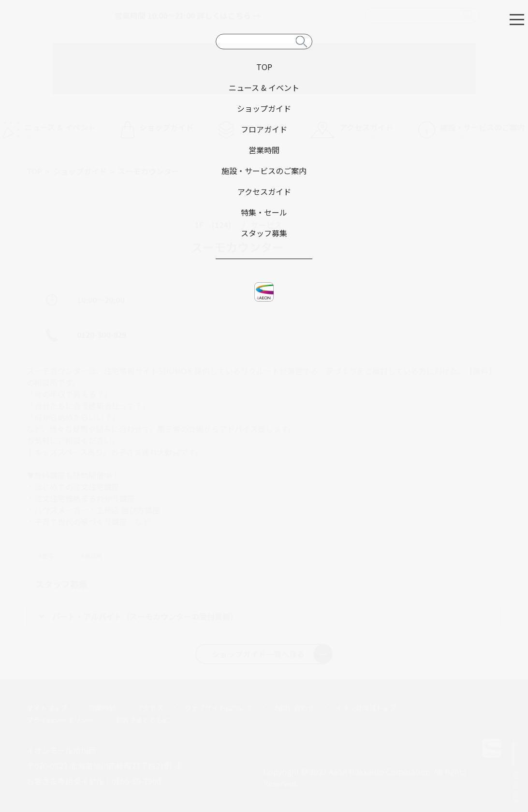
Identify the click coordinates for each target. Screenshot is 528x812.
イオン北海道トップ (366, 708)
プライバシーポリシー (60, 720)
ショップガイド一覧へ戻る (272, 654)
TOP (34, 171)
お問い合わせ (294, 708)
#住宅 (46, 556)
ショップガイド (80, 171)
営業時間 (102, 708)
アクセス (150, 708)
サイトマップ (47, 708)
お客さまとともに (143, 720)
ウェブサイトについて (219, 708)
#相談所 (91, 556)
